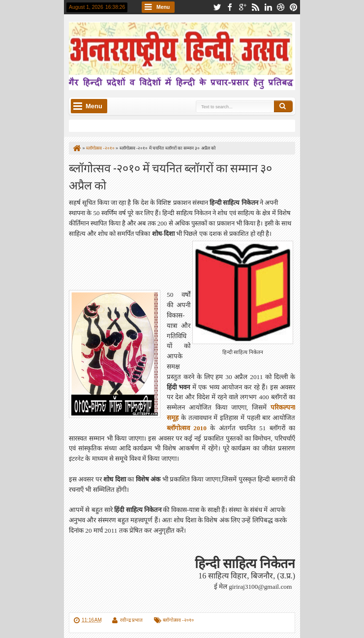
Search (283, 106)
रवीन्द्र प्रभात (132, 620)
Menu (163, 7)
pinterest (294, 7)
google (243, 7)
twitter (217, 7)
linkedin (268, 7)
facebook (230, 7)
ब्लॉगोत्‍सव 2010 (187, 428)
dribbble (281, 7)
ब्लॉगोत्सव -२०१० (178, 620)
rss (255, 7)
